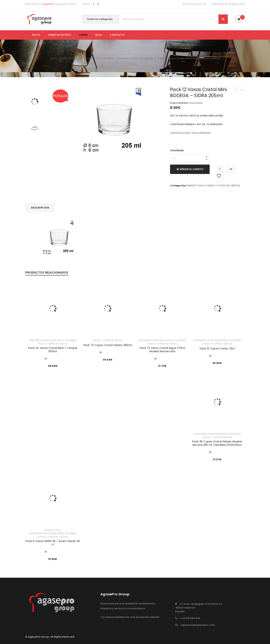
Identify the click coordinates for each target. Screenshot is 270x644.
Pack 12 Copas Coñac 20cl (217, 348)
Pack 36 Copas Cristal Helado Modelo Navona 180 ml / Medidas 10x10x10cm (217, 443)
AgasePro (49, 4)
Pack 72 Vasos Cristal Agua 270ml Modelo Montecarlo (162, 350)
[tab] (40, 208)
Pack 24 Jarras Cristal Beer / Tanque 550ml (53, 350)
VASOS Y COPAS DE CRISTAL (136, 58)
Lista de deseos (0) (194, 4)
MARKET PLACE (196, 186)
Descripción (40, 208)
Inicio (36, 35)
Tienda (83, 35)
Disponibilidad (179, 103)
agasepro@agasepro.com (198, 625)
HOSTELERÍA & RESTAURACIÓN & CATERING (88, 58)
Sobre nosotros (60, 35)
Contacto (117, 35)
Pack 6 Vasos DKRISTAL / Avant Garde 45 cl (53, 543)
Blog (99, 35)
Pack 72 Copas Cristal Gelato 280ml (108, 345)
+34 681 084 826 (190, 618)
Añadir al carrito (193, 169)
